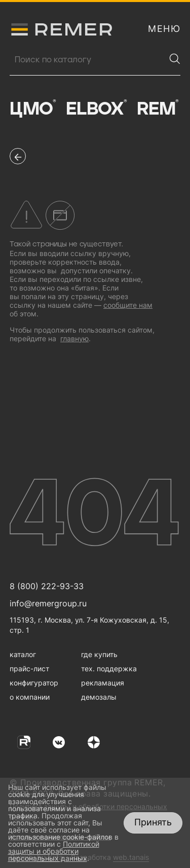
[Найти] (175, 59)
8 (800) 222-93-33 (47, 586)
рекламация (103, 683)
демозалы (99, 697)
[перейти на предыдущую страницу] (18, 156)
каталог (23, 654)
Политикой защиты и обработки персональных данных (54, 851)
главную (74, 338)
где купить (99, 654)
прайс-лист (29, 668)
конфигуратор (34, 683)
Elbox (97, 109)
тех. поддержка (109, 668)
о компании (30, 697)
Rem (158, 109)
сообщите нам (128, 305)
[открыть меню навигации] (164, 29)
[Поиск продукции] (87, 60)
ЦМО (33, 109)
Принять (153, 822)
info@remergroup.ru (48, 603)
